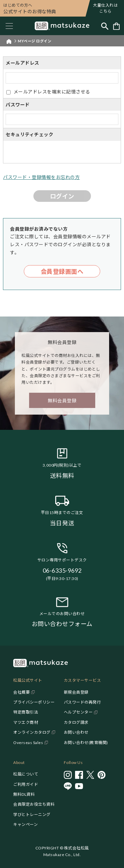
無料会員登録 (62, 401)
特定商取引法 (26, 712)
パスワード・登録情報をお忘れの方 (41, 177)
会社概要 (21, 692)
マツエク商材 (26, 722)
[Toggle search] (105, 26)
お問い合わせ (76, 732)
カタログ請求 (76, 722)
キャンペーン (25, 824)
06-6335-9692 (62, 570)
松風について (26, 774)
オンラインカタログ (32, 732)
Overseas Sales (28, 743)
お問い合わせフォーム (62, 624)
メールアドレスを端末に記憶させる (52, 92)
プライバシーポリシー (34, 702)
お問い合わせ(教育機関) (86, 743)
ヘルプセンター (78, 712)
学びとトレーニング (32, 814)
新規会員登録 (76, 692)
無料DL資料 (24, 794)
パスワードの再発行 (83, 702)
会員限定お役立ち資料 (34, 804)
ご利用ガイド (26, 784)
